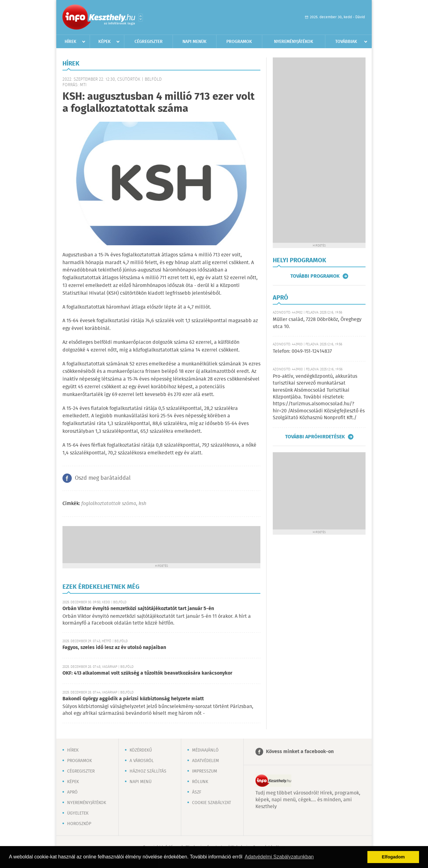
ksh (142, 504)
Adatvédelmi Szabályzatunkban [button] (279, 857)
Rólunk (200, 782)
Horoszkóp (79, 824)
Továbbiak (346, 42)
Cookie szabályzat (212, 803)
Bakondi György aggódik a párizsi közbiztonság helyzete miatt (133, 699)
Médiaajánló (205, 750)
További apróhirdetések (315, 437)
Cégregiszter (149, 42)
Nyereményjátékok (294, 42)
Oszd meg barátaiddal (103, 478)
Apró (72, 792)
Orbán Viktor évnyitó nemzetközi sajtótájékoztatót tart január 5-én (138, 609)
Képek (105, 42)
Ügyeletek (78, 813)
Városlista (141, 18)
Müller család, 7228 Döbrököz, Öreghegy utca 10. (317, 323)
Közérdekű (141, 750)
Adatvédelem (205, 761)
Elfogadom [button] (393, 857)
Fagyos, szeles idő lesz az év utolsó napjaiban (114, 648)
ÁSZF (197, 792)
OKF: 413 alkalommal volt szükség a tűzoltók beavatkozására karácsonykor (147, 673)
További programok (315, 276)
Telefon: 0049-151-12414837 (302, 351)
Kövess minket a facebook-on (300, 752)
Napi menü (141, 782)
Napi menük (195, 42)
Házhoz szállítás (148, 771)
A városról (142, 761)
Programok (239, 42)
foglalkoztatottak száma (109, 504)
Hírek (71, 42)
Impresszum (205, 771)
